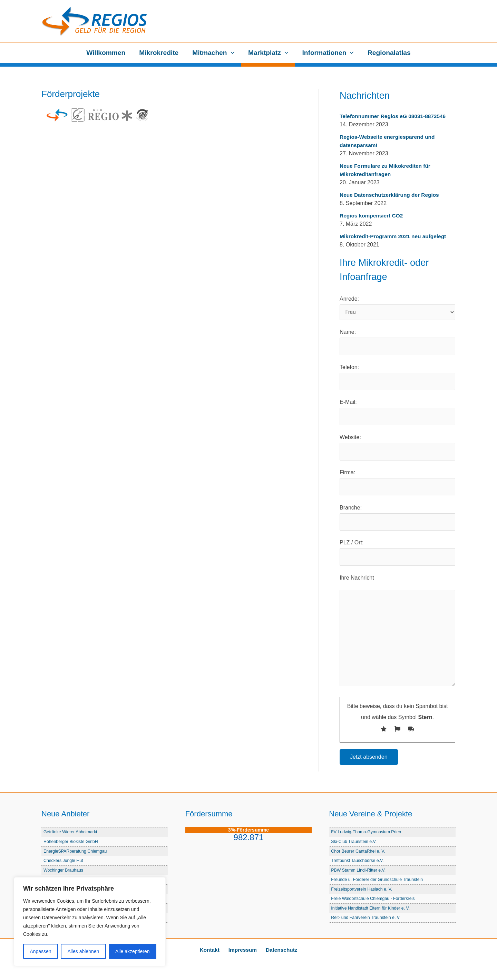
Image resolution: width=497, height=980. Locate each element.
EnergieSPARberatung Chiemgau (76, 852)
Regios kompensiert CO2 (372, 216)
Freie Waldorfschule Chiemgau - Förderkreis (374, 899)
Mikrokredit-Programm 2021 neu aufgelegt (395, 236)
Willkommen (107, 53)
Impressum (242, 950)
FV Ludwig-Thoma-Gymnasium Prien (367, 834)
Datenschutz (279, 950)
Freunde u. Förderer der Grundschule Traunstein (379, 880)
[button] (231, 53)
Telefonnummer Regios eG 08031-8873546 (395, 116)
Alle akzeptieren (133, 951)
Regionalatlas (388, 53)
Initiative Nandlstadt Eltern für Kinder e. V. (372, 908)
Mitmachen (214, 53)
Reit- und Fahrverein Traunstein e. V (367, 918)
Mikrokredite (160, 53)
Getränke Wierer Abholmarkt (71, 834)
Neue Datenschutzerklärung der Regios (391, 195)
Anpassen (40, 951)
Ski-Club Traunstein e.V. (355, 843)
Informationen (327, 53)
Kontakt (212, 950)
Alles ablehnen (83, 951)
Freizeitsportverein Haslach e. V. (363, 890)
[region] (90, 922)
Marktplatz (268, 53)
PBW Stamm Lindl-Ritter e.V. (359, 871)
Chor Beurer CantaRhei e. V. (359, 852)
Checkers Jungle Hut (64, 862)
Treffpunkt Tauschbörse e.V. (358, 862)
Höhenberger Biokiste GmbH (72, 843)
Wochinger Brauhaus (64, 871)
